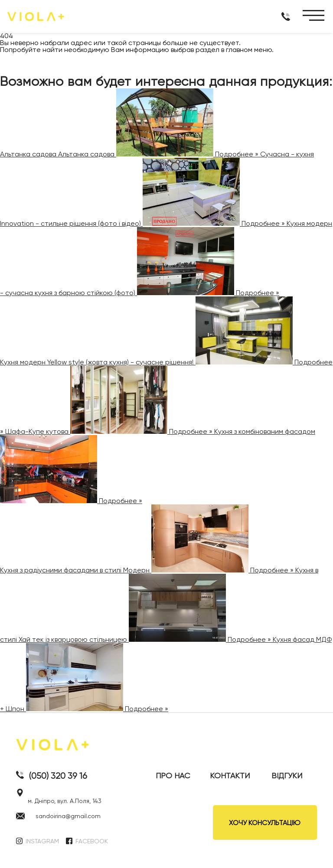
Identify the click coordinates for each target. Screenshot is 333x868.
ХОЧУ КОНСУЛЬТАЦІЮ (265, 823)
